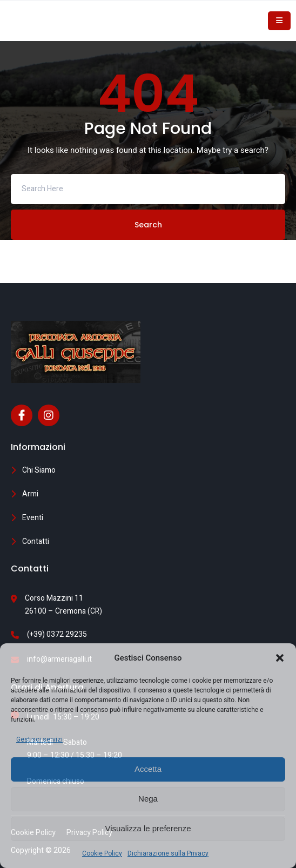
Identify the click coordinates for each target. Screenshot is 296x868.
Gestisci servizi (39, 739)
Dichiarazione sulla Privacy (168, 853)
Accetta (148, 769)
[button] (280, 658)
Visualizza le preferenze (148, 828)
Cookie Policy (102, 853)
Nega (148, 799)
